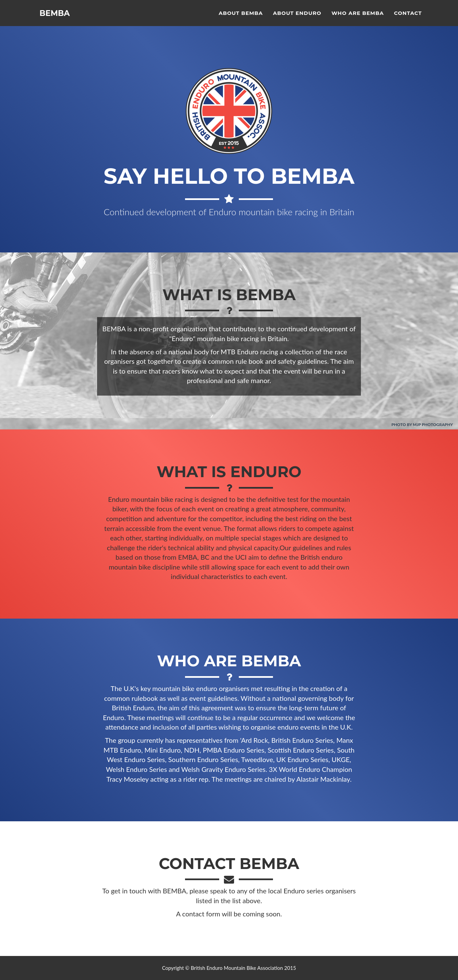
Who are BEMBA (358, 19)
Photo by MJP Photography (422, 425)
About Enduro (297, 19)
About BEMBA (241, 19)
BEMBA (56, 20)
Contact (408, 19)
